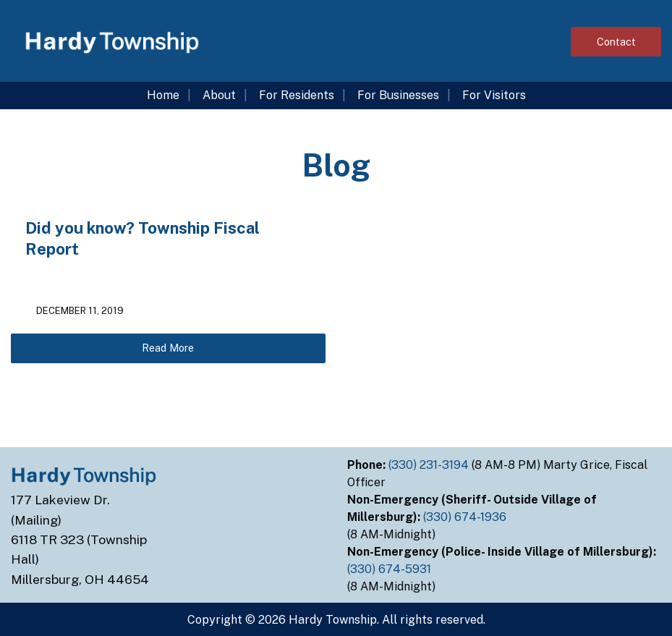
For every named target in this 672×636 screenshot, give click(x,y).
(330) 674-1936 (466, 517)
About (219, 95)
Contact (616, 42)
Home (163, 95)
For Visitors (494, 95)
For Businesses (398, 95)
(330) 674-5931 (391, 569)
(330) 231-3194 (430, 465)
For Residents (297, 95)
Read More (168, 348)
